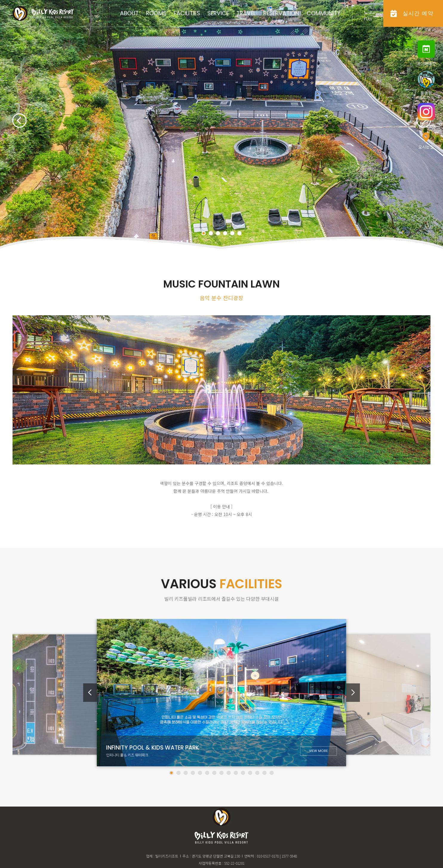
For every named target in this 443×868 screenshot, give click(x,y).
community (323, 13)
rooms (156, 13)
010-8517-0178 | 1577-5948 (277, 856)
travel (246, 13)
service (218, 13)
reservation (281, 13)
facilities (187, 13)
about (129, 13)
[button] (19, 120)
